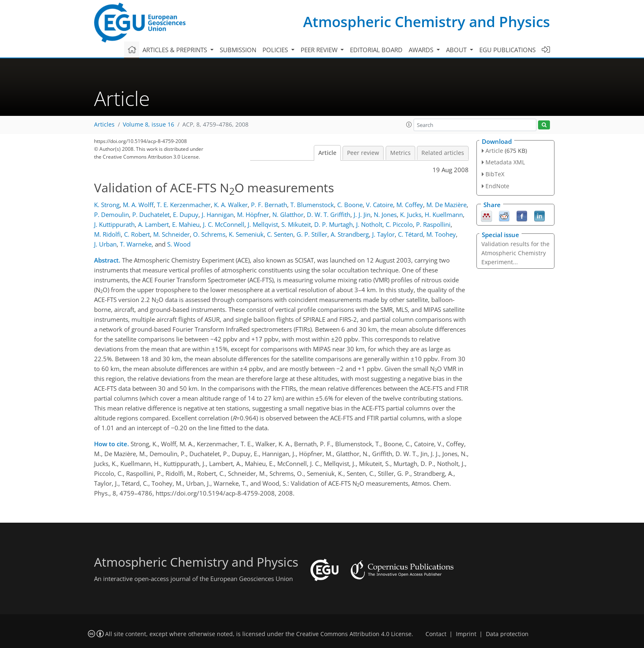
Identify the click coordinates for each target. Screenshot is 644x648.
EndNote (497, 186)
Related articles (443, 153)
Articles (104, 125)
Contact (436, 634)
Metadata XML (505, 162)
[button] (409, 125)
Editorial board (376, 50)
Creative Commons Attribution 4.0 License (354, 634)
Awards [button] (422, 50)
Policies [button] (276, 50)
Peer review (363, 153)
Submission (238, 50)
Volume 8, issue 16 (148, 125)
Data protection (507, 634)
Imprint (466, 634)
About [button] (457, 50)
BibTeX (495, 174)
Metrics (400, 153)
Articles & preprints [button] (176, 50)
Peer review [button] (320, 50)
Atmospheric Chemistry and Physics (427, 22)
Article (327, 153)
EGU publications (507, 50)
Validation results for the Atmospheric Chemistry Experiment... (515, 253)
